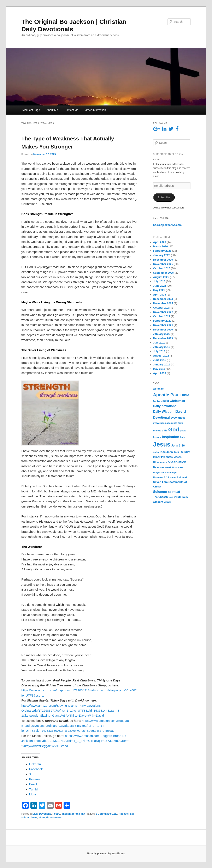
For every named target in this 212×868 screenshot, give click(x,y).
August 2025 (161, 277)
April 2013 (160, 373)
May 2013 (159, 369)
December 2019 (163, 338)
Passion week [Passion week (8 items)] (162, 467)
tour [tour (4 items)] (171, 497)
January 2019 (162, 347)
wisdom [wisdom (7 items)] (158, 502)
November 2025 (163, 264)
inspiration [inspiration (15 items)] (170, 437)
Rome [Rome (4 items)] (173, 478)
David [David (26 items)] (181, 411)
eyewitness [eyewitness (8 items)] (178, 418)
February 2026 (162, 251)
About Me (52, 110)
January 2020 (162, 334)
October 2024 (162, 308)
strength (44, 818)
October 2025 (162, 268)
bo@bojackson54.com (167, 225)
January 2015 (162, 365)
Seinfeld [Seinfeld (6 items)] (182, 478)
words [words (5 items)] (167, 502)
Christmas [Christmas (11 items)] (177, 401)
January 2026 (162, 255)
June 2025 (160, 286)
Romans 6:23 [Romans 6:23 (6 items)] (161, 478)
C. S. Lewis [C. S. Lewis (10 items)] (161, 401)
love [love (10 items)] (187, 452)
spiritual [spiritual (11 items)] (174, 492)
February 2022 (162, 321)
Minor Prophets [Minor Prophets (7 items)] (163, 457)
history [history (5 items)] (157, 437)
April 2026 (160, 242)
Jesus (34, 818)
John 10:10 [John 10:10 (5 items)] (159, 452)
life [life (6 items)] (182, 452)
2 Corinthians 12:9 (106, 814)
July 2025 (159, 281)
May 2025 (159, 290)
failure (25, 818)
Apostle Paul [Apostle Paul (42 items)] (166, 395)
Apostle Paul (126, 814)
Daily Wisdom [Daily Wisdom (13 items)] (164, 412)
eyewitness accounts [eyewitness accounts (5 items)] (165, 423)
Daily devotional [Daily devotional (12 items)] (165, 406)
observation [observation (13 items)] (177, 462)
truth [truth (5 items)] (185, 497)
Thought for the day (73, 814)
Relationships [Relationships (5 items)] (169, 473)
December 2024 (163, 299)
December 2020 (163, 330)
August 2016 (161, 356)
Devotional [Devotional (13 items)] (161, 417)
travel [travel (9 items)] (178, 497)
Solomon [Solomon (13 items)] (160, 492)
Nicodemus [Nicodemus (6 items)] (160, 462)
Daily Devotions (42, 814)
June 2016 (160, 360)
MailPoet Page (31, 110)
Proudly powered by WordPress (106, 854)
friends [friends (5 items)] (157, 431)
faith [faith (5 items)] (180, 423)
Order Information (95, 110)
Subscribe (164, 197)
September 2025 (164, 273)
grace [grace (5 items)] (183, 431)
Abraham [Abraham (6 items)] (159, 389)
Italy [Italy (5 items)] (182, 437)
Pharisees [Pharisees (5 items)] (178, 467)
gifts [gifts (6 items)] (165, 431)
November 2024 (163, 303)
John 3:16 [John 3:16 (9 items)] (178, 445)
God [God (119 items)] (173, 430)
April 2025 (160, 295)
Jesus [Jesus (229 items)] (162, 444)
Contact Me (71, 110)
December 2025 (163, 260)
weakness (56, 818)
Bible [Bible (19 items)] (185, 395)
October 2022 (162, 316)
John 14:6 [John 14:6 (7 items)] (173, 452)
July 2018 (159, 351)
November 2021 (163, 325)
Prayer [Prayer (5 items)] (157, 473)
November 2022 (163, 312)
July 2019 (159, 343)
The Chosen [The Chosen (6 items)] (161, 497)
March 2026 (161, 246)
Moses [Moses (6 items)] (177, 457)
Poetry (56, 814)
